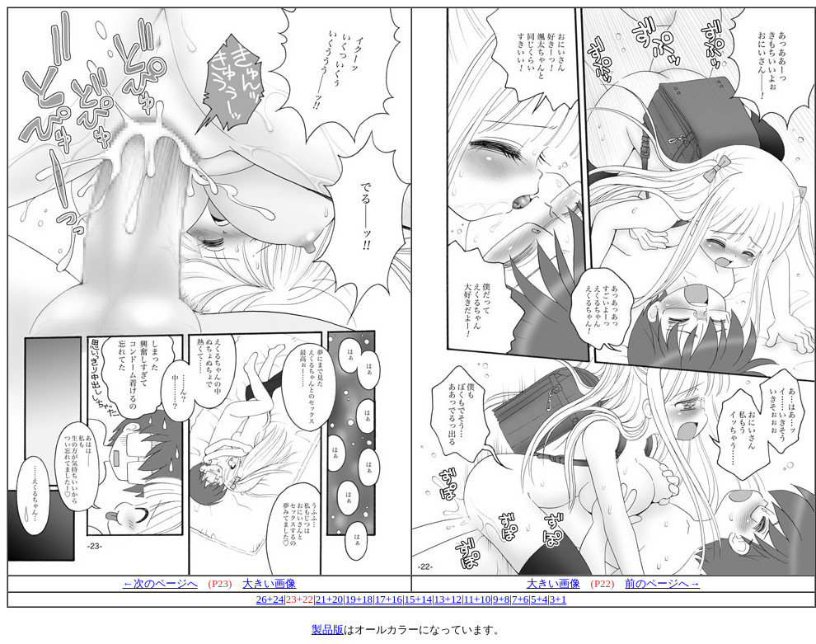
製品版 (328, 630)
